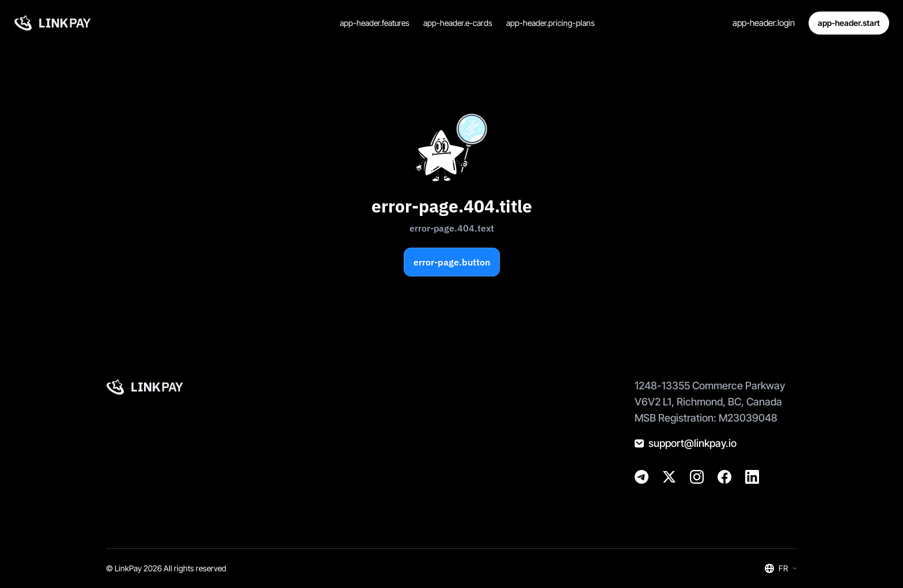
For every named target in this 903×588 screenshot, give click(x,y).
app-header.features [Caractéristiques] (375, 23)
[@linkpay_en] (642, 477)
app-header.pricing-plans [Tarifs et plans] (551, 23)
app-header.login (764, 23)
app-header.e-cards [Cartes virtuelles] (458, 23)
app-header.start (849, 23)
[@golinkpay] (669, 477)
